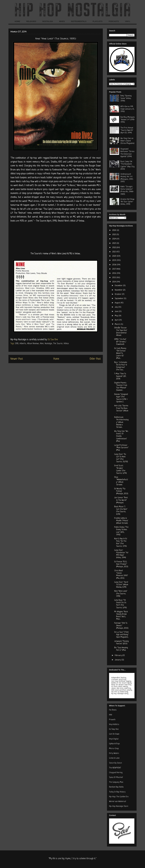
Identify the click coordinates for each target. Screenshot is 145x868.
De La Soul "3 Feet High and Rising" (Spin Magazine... (121, 635)
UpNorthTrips (114, 744)
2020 (115, 256)
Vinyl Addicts (114, 724)
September (119, 299)
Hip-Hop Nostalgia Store (119, 806)
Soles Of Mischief (116, 777)
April (117, 320)
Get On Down (114, 734)
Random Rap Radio (116, 787)
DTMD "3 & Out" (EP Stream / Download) (120, 342)
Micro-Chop (114, 749)
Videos (66, 344)
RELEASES (31, 21)
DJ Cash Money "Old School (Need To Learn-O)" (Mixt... (120, 353)
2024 (114, 239)
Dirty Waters (114, 753)
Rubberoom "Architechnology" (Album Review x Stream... (121, 422)
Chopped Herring (116, 773)
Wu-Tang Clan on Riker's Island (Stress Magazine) (127, 141)
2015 (114, 278)
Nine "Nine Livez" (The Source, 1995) (121, 594)
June (117, 312)
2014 (114, 282)
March (118, 324)
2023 (114, 243)
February (119, 655)
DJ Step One (114, 729)
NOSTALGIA (48, 21)
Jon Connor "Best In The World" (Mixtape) (121, 500)
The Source (58, 344)
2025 (114, 235)
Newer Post (17, 359)
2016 (114, 273)
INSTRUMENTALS (79, 21)
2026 (114, 230)
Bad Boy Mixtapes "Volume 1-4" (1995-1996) (128, 120)
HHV (111, 715)
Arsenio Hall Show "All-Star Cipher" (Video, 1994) (127, 202)
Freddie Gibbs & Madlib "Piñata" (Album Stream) (121, 521)
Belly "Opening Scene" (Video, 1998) (126, 98)
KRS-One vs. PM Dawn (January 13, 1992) (127, 109)
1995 (17, 344)
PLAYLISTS (98, 21)
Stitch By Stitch (115, 763)
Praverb (112, 720)
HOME (17, 21)
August (118, 303)
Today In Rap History (117, 792)
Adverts (23, 344)
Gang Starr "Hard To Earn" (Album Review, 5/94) (121, 585)
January (118, 660)
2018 (115, 265)
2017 (114, 269)
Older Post (95, 359)
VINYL (128, 21)
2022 (114, 248)
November (119, 290)
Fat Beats (113, 710)
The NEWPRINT (115, 768)
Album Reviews (33, 344)
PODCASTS (114, 21)
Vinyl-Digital (114, 739)
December (119, 286)
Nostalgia (48, 344)
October (118, 294)
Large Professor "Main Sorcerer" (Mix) (121, 448)
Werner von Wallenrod (118, 802)
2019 (114, 260)
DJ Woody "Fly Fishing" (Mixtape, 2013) (121, 491)
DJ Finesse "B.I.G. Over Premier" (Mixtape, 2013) (121, 564)
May (117, 316)
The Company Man (116, 782)
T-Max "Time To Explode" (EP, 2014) (120, 376)
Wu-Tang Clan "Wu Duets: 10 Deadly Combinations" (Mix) (121, 436)
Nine (42, 344)
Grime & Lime (114, 758)
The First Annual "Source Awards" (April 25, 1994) (127, 130)
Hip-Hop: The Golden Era (119, 797)
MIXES (62, 21)
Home (56, 359)
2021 (114, 252)
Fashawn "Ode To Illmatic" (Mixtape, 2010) (121, 626)
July (117, 307)
